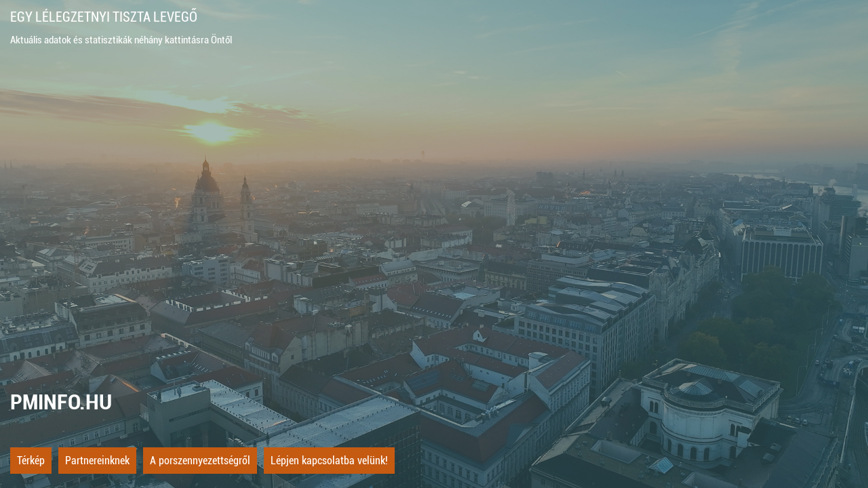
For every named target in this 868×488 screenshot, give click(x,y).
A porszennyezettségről (200, 461)
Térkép (31, 461)
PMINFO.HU (61, 402)
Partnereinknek (97, 461)
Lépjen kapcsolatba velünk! (329, 461)
